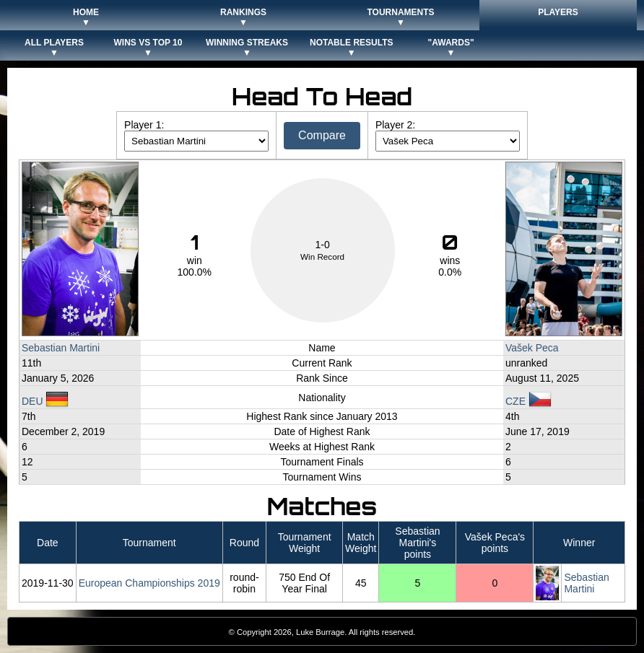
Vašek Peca (532, 348)
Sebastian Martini (61, 348)
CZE (528, 401)
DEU (45, 401)
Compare (322, 135)
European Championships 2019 (149, 583)
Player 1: (144, 125)
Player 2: (395, 125)
